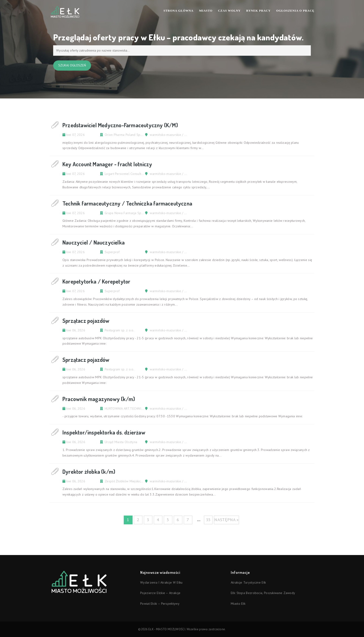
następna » (226, 520)
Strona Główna (178, 11)
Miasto (206, 11)
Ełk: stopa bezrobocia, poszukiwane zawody (263, 593)
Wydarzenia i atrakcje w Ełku (161, 582)
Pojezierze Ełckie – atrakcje (160, 593)
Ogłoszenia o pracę (295, 11)
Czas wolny (229, 11)
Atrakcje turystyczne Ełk (248, 582)
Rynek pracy (258, 11)
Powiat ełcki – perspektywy (160, 604)
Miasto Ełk (238, 604)
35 (208, 520)
